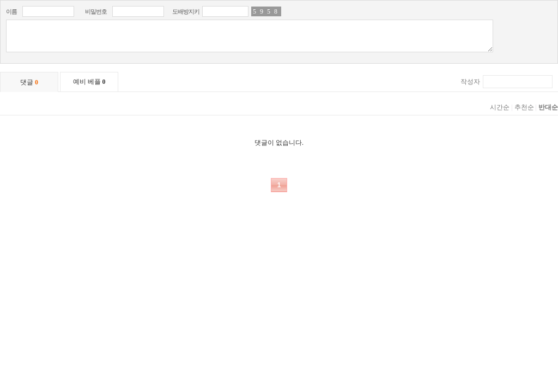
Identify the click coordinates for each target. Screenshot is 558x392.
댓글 (29, 82)
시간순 (500, 107)
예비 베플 (89, 82)
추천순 (524, 107)
